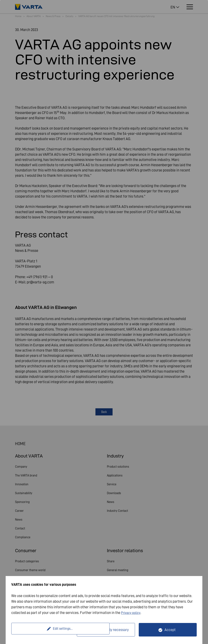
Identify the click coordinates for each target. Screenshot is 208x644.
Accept (170, 630)
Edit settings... (45, 630)
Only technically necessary (108, 630)
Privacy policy (132, 613)
